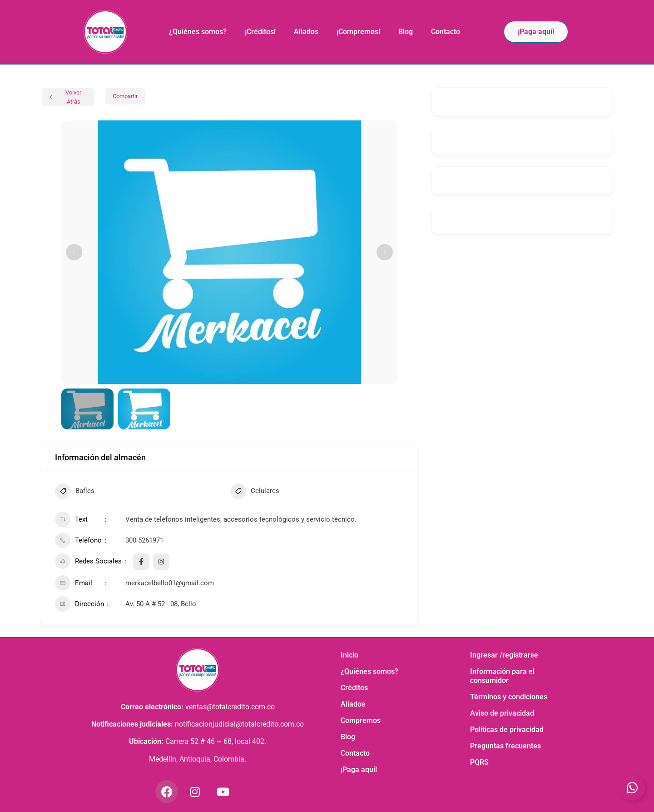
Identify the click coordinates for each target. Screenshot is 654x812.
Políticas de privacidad (507, 730)
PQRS (479, 762)
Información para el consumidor (502, 676)
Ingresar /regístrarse (504, 655)
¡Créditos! (260, 32)
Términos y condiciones (509, 697)
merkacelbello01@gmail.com (170, 583)
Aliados (306, 32)
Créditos (354, 688)
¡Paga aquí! (359, 770)
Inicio (349, 655)
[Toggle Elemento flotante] (632, 788)
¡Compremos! (358, 32)
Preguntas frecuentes (505, 746)
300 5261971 (144, 540)
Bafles (75, 493)
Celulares (255, 493)
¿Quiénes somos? (198, 32)
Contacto (446, 32)
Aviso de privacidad (502, 713)
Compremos (361, 720)
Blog (406, 32)
